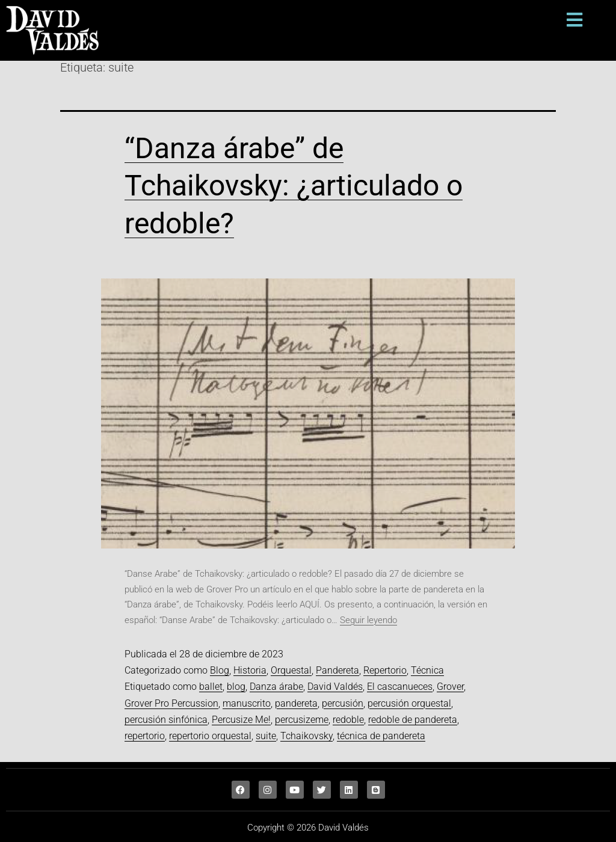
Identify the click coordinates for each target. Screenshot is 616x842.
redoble (348, 720)
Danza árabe (276, 687)
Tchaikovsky (306, 736)
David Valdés (335, 687)
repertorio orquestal (210, 736)
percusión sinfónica (166, 720)
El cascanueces (400, 687)
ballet (211, 687)
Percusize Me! (241, 720)
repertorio (145, 736)
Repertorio (385, 670)
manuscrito (247, 703)
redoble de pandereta (413, 720)
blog (236, 687)
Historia (250, 670)
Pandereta (337, 670)
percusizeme (302, 720)
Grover (450, 687)
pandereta (296, 703)
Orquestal (291, 670)
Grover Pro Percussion (171, 703)
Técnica (427, 670)
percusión (343, 703)
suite (266, 736)
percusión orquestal (409, 703)
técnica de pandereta (381, 736)
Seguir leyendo (368, 620)
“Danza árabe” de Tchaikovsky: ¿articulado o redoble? (294, 186)
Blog (220, 670)
